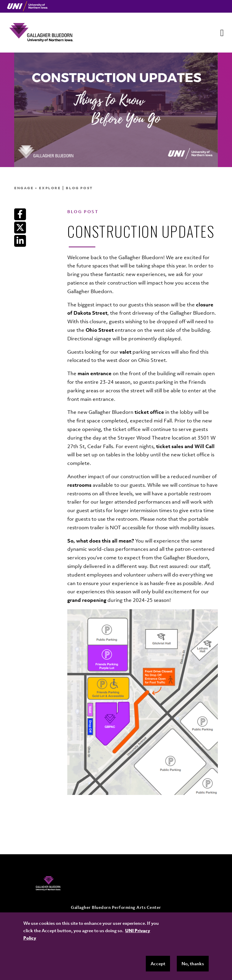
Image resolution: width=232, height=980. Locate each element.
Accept (158, 963)
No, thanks (193, 963)
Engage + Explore (37, 188)
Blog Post (79, 188)
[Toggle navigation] (222, 33)
